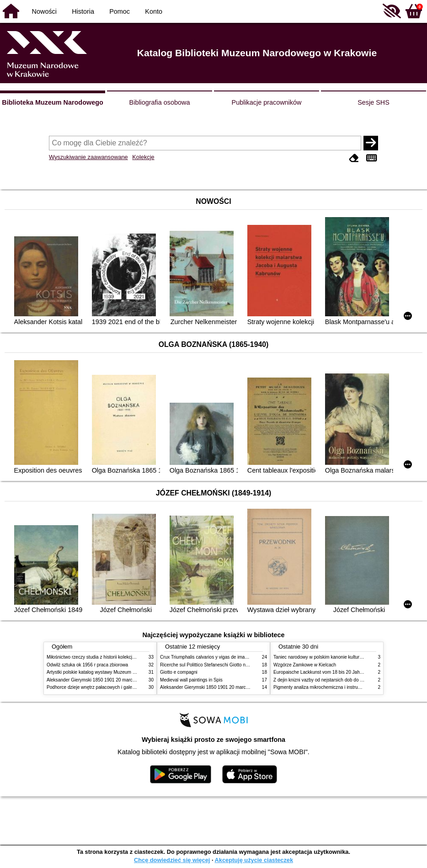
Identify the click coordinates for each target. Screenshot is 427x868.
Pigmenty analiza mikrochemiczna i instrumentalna (325, 687)
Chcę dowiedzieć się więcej (172, 860)
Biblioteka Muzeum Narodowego (52, 102)
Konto (154, 11)
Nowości (44, 11)
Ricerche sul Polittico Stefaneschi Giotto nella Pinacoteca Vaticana (228, 665)
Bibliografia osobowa (160, 102)
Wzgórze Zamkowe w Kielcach (305, 665)
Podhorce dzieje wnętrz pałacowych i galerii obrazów (101, 687)
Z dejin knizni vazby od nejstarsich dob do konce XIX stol (331, 680)
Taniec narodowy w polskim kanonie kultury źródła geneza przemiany (344, 657)
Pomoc (120, 11)
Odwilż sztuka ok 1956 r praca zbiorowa (87, 665)
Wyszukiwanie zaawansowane (88, 157)
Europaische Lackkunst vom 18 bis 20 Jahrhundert (325, 672)
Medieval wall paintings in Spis (191, 680)
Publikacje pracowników (267, 102)
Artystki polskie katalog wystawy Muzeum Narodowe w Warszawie (114, 672)
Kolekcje (143, 157)
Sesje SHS (374, 102)
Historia (83, 11)
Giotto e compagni (179, 672)
